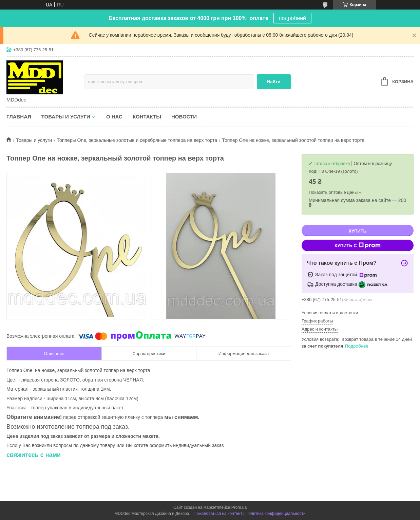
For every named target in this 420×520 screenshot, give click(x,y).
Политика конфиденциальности (276, 514)
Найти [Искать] (274, 82)
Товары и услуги (66, 117)
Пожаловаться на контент (218, 514)
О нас (114, 117)
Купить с (357, 245)
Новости (184, 117)
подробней (292, 18)
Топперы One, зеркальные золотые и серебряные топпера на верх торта (137, 140)
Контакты (147, 117)
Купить (358, 231)
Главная (19, 117)
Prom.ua (239, 507)
